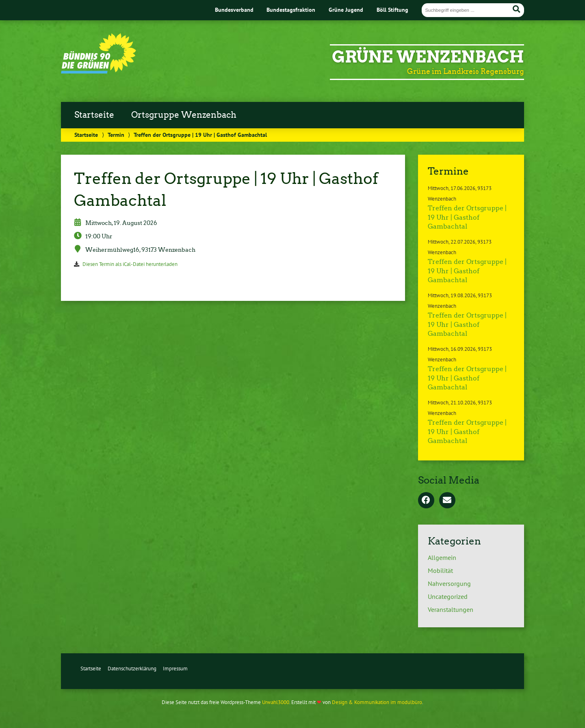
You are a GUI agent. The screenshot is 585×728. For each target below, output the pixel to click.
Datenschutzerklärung (132, 669)
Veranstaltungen (451, 609)
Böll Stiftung (392, 10)
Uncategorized (448, 596)
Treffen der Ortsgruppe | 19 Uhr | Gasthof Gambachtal (467, 217)
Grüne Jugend (346, 10)
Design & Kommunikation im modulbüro (377, 702)
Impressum (175, 669)
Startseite (94, 115)
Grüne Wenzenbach (428, 57)
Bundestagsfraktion (291, 10)
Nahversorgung (449, 583)
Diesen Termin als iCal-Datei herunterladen (130, 264)
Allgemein (442, 557)
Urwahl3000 (276, 702)
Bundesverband (234, 10)
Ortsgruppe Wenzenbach (184, 115)
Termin (116, 135)
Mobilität (440, 570)
